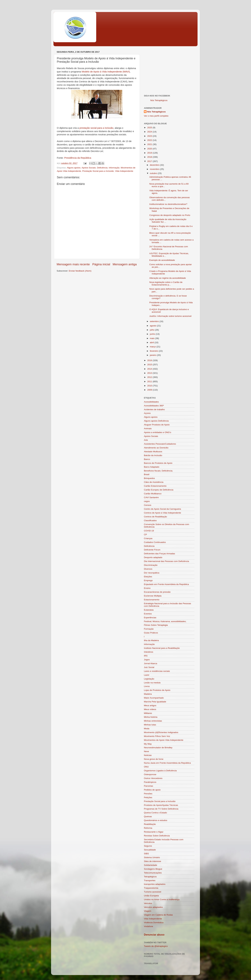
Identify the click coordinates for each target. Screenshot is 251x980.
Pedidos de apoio (152, 790)
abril (152, 342)
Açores (147, 413)
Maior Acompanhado (154, 698)
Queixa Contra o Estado (155, 813)
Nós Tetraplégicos (159, 100)
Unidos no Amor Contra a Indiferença (162, 899)
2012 (150, 377)
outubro (154, 173)
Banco (147, 459)
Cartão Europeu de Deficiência (159, 490)
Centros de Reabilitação (155, 517)
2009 (150, 390)
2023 (150, 136)
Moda (147, 729)
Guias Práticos (151, 633)
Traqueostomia (151, 888)
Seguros (148, 846)
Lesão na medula (152, 683)
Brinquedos (149, 478)
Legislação (149, 679)
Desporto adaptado (153, 557)
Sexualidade (150, 850)
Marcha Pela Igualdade (155, 702)
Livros (147, 686)
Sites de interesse (152, 861)
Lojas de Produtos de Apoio (157, 690)
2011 (150, 381)
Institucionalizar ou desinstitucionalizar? (168, 204)
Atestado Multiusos (153, 452)
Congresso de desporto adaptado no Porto (170, 215)
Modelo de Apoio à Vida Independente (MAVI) (106, 72)
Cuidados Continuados (155, 542)
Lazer (147, 675)
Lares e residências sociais (157, 671)
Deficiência (102, 168)
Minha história (151, 717)
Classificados (150, 520)
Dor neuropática (152, 573)
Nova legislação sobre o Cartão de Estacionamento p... (166, 283)
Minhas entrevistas (153, 721)
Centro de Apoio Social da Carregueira (162, 509)
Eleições (148, 577)
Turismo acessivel (153, 892)
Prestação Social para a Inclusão (98, 171)
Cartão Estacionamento (155, 486)
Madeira (148, 694)
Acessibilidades (151, 402)
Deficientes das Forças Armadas (159, 554)
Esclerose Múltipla (153, 596)
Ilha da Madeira (151, 640)
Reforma (148, 828)
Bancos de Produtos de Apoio (158, 463)
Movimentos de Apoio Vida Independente (164, 740)
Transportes (150, 880)
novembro (155, 169)
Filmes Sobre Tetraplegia (156, 625)
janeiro (153, 355)
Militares (148, 713)
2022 (150, 140)
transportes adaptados (155, 884)
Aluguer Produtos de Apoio (157, 425)
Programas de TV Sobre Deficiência (161, 809)
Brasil (147, 474)
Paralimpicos (150, 782)
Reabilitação (150, 824)
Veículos (148, 903)
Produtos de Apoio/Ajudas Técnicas (161, 805)
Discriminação (151, 565)
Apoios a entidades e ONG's (158, 432)
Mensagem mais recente (73, 264)
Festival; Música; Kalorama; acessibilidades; (165, 621)
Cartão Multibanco (153, 494)
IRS (146, 656)
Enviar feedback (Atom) (80, 271)
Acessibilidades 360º (154, 406)
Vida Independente (124, 171)
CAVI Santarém (151, 497)
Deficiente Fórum (152, 550)
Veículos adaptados (153, 907)
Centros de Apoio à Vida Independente (162, 513)
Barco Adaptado (152, 467)
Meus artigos (150, 705)
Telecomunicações (153, 873)
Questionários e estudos (156, 820)
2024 (150, 132)
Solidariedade (151, 865)
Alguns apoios (74, 168)
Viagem (148, 911)
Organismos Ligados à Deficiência (160, 771)
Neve (146, 751)
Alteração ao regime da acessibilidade (168, 278)
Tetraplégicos (150, 877)
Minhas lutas (150, 725)
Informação (114, 168)
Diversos (148, 569)
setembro (155, 321)
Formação (149, 629)
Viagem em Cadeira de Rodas (158, 915)
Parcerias (148, 786)
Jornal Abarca (151, 663)
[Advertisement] (169, 70)
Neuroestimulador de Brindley (158, 748)
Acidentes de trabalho (154, 409)
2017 (150, 161)
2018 (150, 157)
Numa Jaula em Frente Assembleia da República (167, 763)
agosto (153, 326)
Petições (148, 797)
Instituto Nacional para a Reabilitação (162, 648)
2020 (150, 149)
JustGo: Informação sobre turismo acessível (170, 316)
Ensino (147, 588)
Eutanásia (149, 610)
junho (153, 334)
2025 (150, 128)
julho (152, 330)
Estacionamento (152, 600)
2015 (150, 365)
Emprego (148, 580)
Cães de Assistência (154, 482)
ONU (146, 767)
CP (145, 535)
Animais (148, 429)
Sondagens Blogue (153, 869)
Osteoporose (150, 774)
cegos (147, 501)
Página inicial (101, 264)
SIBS (146, 854)
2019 (150, 153)
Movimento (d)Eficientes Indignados (161, 732)
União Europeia (151, 896)
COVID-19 (149, 531)
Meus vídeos (150, 709)
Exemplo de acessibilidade (162, 260)
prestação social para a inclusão (96, 128)
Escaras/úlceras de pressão (157, 592)
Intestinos (149, 652)
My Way (148, 744)
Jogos (147, 660)
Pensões (148, 794)
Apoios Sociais (89, 168)
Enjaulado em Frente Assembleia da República (166, 584)
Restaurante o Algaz (154, 832)
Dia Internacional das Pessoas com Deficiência (166, 561)
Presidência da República (78, 158)
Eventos (148, 614)
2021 (150, 144)
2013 (150, 373)
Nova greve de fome (154, 759)
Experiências (150, 618)
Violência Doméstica (154, 923)
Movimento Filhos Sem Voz (157, 736)
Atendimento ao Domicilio (156, 448)
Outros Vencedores (153, 778)
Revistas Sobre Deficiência (157, 836)
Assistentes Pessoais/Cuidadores (160, 444)
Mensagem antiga (125, 264)
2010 (150, 386)
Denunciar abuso (154, 935)
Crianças (148, 538)
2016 (150, 360)
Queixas (148, 816)
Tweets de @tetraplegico (156, 946)
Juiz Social (149, 667)
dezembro (155, 165)
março (153, 347)
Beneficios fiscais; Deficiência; (158, 471)
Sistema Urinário (152, 857)
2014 (150, 369)
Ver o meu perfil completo (156, 116)
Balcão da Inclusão (153, 455)
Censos (148, 505)
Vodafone (148, 926)
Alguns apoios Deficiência (156, 421)
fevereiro (154, 351)
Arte (146, 440)
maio (152, 338)
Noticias (148, 755)
